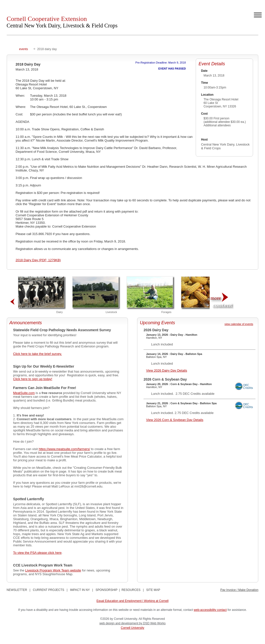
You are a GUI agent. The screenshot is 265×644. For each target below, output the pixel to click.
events (24, 49)
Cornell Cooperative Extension (62, 22)
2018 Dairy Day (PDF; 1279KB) (38, 260)
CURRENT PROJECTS (49, 590)
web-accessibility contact (210, 610)
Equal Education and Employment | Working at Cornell (132, 601)
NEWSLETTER (17, 590)
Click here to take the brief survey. (38, 354)
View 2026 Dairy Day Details (167, 370)
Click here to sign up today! (33, 379)
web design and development (119, 623)
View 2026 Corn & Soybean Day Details (175, 420)
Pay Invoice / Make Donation (239, 590)
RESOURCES (131, 590)
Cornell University (132, 628)
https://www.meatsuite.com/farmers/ (64, 449)
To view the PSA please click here (37, 553)
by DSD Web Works (152, 623)
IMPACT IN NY (80, 590)
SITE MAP (153, 590)
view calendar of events (239, 324)
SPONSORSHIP (106, 590)
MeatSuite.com (24, 393)
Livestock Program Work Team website (53, 570)
